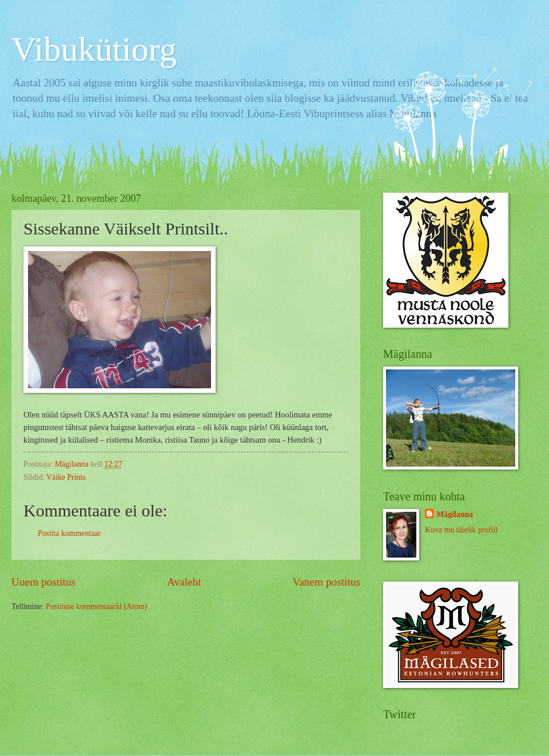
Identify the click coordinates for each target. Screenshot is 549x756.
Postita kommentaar (69, 533)
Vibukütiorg (94, 49)
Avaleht (184, 582)
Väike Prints (66, 477)
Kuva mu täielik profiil (461, 530)
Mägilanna (455, 514)
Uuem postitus (43, 582)
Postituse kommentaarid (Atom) (96, 606)
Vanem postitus (326, 582)
